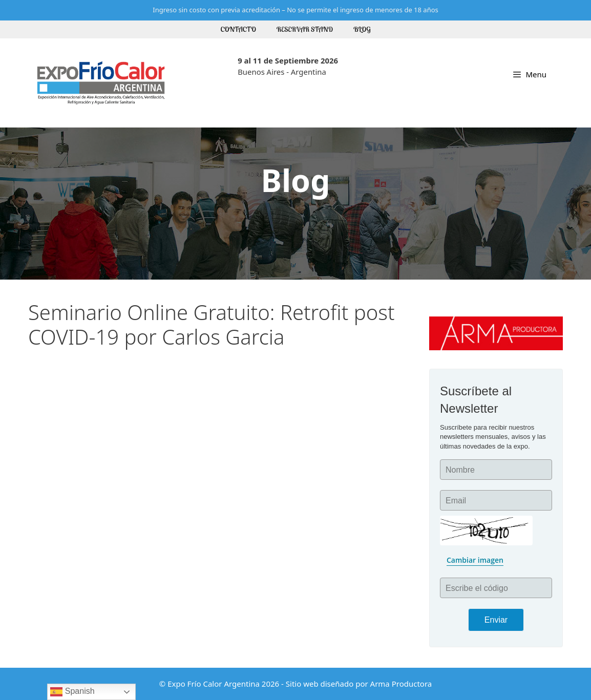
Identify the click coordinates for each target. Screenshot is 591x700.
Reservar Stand (305, 29)
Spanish (72, 692)
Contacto (238, 29)
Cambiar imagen (475, 560)
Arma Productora (401, 684)
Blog (362, 29)
